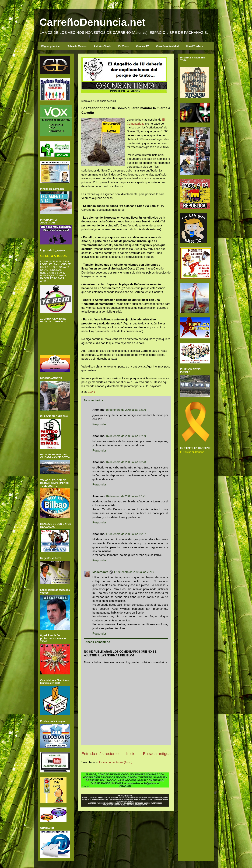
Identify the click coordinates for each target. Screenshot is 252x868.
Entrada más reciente (100, 754)
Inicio (131, 754)
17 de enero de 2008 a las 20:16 (134, 572)
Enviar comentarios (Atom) (116, 762)
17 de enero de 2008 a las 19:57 (126, 534)
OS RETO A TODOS (53, 256)
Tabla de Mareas (77, 46)
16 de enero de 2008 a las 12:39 (126, 436)
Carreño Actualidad (167, 46)
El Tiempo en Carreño (192, 452)
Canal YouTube (195, 46)
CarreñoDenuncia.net (92, 22)
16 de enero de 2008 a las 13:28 (126, 462)
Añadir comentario (98, 642)
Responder (99, 424)
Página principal (51, 46)
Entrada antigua (157, 754)
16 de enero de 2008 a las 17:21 (126, 496)
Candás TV (142, 46)
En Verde (124, 46)
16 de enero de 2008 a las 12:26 (126, 410)
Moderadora (100, 572)
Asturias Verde (102, 46)
